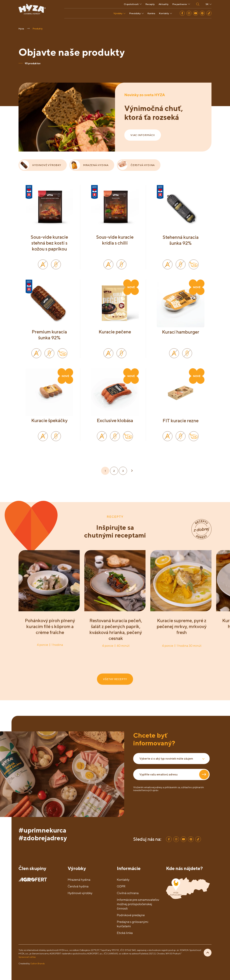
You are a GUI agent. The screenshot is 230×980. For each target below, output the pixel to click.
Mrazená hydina (79, 880)
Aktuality (164, 4)
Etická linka (125, 933)
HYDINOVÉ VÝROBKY (40, 165)
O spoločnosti (133, 4)
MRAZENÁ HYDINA (89, 165)
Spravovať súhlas (27, 957)
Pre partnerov (181, 4)
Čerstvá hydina (78, 886)
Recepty (150, 4)
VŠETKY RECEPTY (115, 679)
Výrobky (119, 13)
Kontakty (165, 13)
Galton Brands (38, 963)
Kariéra (151, 13)
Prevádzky (136, 13)
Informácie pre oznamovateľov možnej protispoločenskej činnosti (138, 904)
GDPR (121, 886)
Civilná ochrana (128, 893)
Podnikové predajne (131, 915)
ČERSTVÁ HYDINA (136, 165)
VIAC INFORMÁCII (143, 135)
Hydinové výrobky (80, 893)
